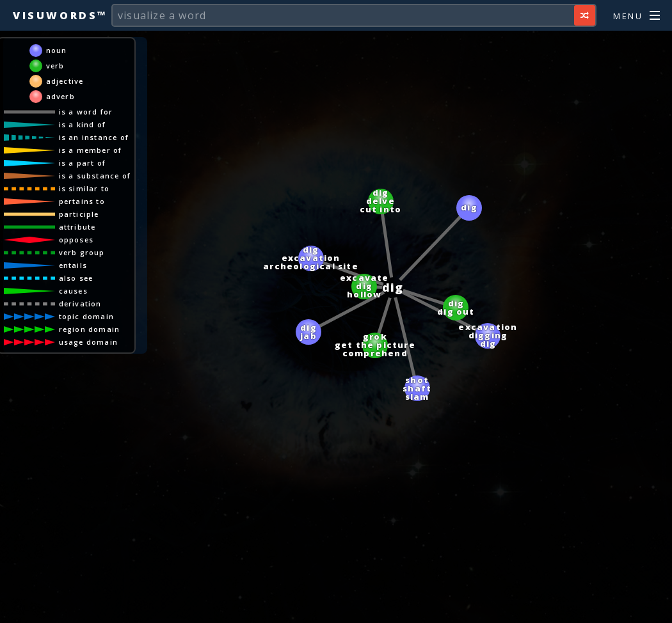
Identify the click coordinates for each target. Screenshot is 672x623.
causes (73, 291)
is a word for (86, 112)
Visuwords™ (60, 15)
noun (57, 50)
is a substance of (95, 176)
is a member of (91, 150)
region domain (90, 329)
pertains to (82, 201)
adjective (65, 81)
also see (76, 278)
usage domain (88, 342)
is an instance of (94, 137)
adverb (60, 96)
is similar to (84, 188)
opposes (76, 240)
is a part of (82, 163)
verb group (82, 252)
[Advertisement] (336, 607)
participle (79, 214)
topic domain (86, 316)
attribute (77, 227)
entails (73, 265)
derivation (80, 304)
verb (55, 66)
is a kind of (82, 124)
